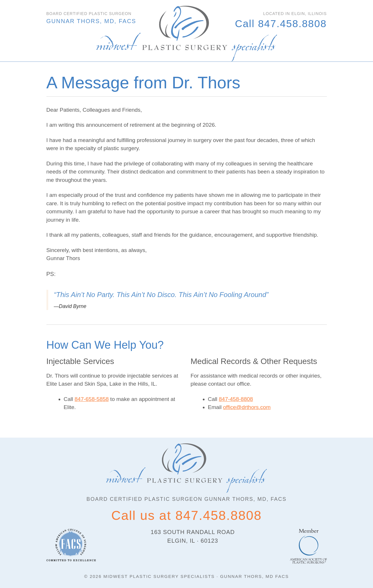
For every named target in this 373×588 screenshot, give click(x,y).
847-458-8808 (236, 399)
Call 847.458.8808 (281, 24)
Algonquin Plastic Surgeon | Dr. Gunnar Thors (187, 34)
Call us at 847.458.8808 (186, 515)
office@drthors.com (247, 407)
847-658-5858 (92, 399)
